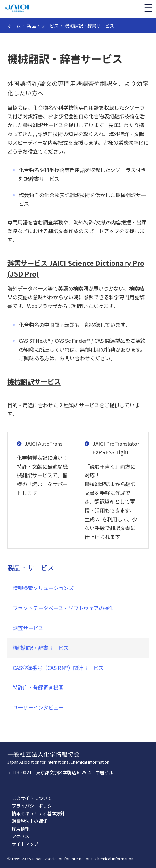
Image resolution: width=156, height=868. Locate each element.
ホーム (14, 26)
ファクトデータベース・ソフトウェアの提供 (63, 608)
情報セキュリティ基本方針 (38, 813)
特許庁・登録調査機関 (38, 687)
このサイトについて (32, 798)
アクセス (20, 836)
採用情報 (21, 829)
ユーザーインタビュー (38, 707)
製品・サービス (43, 26)
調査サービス (28, 628)
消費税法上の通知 (30, 821)
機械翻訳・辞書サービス (41, 648)
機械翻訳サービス (34, 381)
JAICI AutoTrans (44, 444)
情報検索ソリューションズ (43, 588)
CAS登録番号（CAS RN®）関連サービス (58, 668)
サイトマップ (25, 844)
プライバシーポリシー (34, 806)
